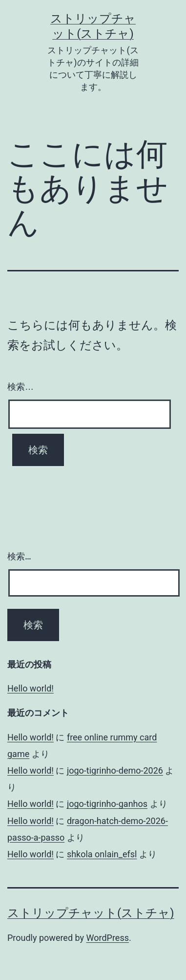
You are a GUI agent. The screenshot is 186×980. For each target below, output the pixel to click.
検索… (21, 387)
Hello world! (31, 688)
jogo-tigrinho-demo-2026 (115, 770)
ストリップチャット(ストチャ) (91, 913)
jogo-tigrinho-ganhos (107, 804)
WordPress (108, 938)
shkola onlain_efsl (102, 854)
